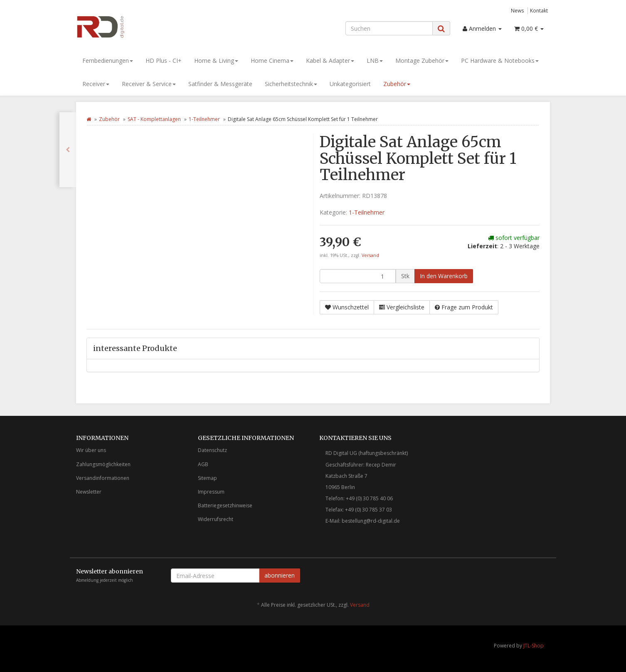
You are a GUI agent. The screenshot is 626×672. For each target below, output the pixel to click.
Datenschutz (212, 450)
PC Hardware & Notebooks (500, 61)
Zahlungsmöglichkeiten (103, 464)
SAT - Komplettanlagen (154, 119)
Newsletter (89, 492)
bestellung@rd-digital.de (371, 521)
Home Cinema (272, 61)
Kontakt (539, 10)
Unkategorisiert (350, 84)
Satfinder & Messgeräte (220, 84)
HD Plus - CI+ (164, 61)
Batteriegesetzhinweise (225, 505)
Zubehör (397, 84)
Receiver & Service (149, 84)
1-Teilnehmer (204, 119)
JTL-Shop (534, 646)
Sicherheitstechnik (291, 84)
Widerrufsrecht (216, 519)
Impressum (211, 492)
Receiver (96, 84)
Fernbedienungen (108, 61)
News (518, 10)
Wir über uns (91, 450)
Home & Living (216, 61)
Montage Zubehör (422, 61)
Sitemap (207, 478)
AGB (203, 464)
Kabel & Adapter (330, 61)
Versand (370, 255)
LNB (375, 61)
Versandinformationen (103, 478)
